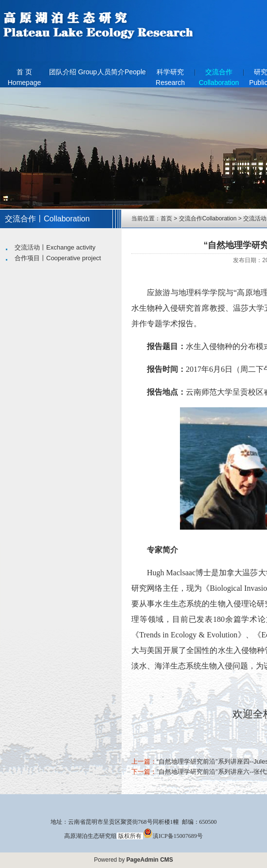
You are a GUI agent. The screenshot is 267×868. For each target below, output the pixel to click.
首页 (166, 218)
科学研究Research (170, 75)
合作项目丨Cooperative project (58, 258)
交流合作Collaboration (219, 75)
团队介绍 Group (73, 72)
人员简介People (122, 72)
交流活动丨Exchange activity (55, 247)
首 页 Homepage (25, 75)
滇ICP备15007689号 (173, 836)
